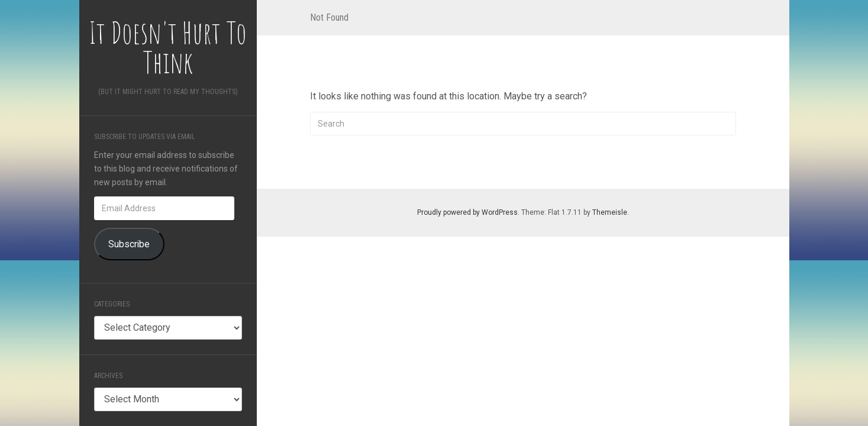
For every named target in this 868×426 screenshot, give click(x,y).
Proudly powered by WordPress (467, 212)
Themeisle (610, 212)
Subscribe (129, 244)
